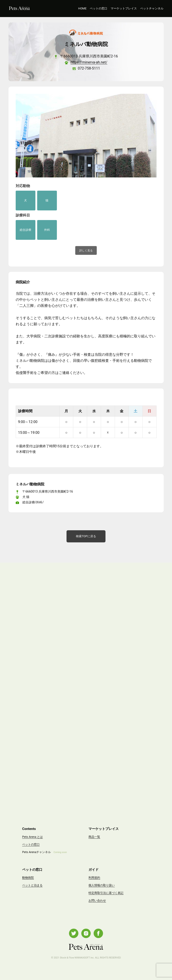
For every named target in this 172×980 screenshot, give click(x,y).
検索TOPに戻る (86, 536)
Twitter (74, 933)
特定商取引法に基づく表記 (106, 893)
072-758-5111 (89, 68)
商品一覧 (94, 837)
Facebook (98, 933)
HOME (82, 8)
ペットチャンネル (152, 8)
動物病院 (28, 878)
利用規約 (94, 878)
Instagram (86, 933)
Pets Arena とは (32, 837)
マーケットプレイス (124, 8)
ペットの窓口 (99, 8)
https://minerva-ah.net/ (89, 62)
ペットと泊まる (32, 885)
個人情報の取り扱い (102, 885)
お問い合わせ (97, 900)
